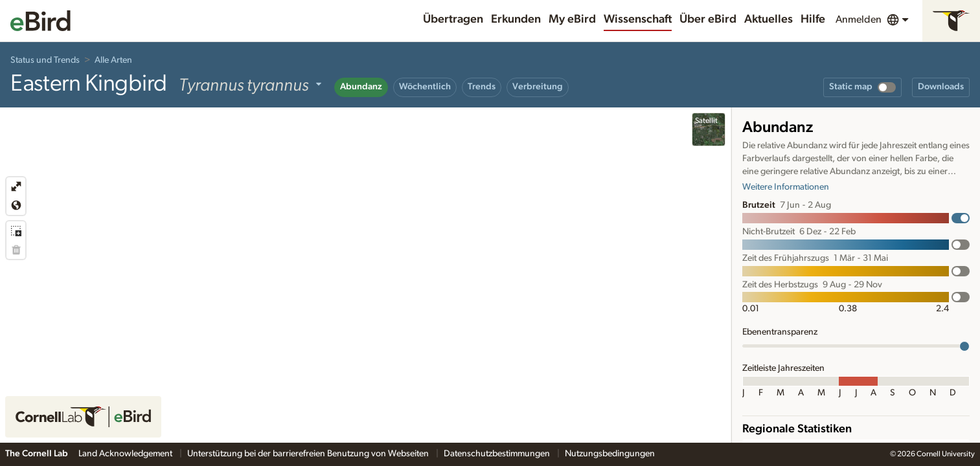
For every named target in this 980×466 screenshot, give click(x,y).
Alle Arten (113, 60)
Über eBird (708, 19)
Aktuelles (769, 19)
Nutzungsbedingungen (610, 454)
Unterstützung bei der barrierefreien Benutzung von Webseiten (309, 454)
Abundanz (361, 87)
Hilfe (813, 19)
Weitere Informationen (786, 187)
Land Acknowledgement (126, 454)
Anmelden (859, 19)
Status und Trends (45, 60)
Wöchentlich (425, 87)
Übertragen (453, 19)
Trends (482, 87)
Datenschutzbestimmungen (498, 454)
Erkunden (516, 19)
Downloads (941, 87)
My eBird (572, 19)
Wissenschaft (638, 19)
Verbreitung (538, 87)
